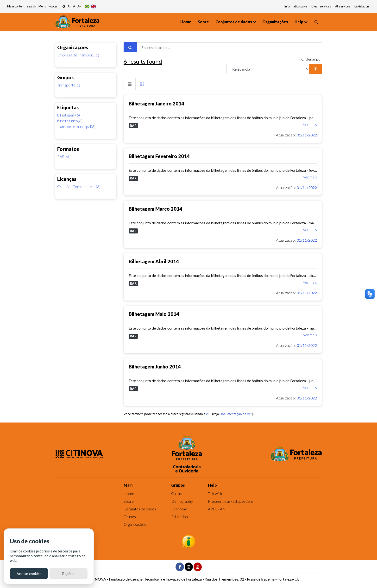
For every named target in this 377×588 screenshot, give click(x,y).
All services (343, 6)
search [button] (31, 6)
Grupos (130, 517)
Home (186, 22)
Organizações (275, 22)
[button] (64, 7)
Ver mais (310, 124)
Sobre (203, 22)
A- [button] (69, 6)
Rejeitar (69, 574)
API (209, 414)
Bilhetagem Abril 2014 (154, 261)
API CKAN (217, 509)
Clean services (321, 6)
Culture (177, 493)
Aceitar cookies (29, 574)
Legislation (362, 6)
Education (179, 517)
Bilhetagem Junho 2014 (155, 367)
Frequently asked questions (231, 501)
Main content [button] (16, 6)
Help (299, 22)
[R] (268, 69)
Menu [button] (42, 6)
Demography (182, 501)
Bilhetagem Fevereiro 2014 (159, 156)
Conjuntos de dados (234, 22)
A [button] (74, 6)
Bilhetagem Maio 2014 (154, 314)
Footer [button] (53, 6)
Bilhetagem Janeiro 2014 (156, 104)
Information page (296, 6)
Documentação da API (236, 414)
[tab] (130, 84)
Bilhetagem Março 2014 (155, 209)
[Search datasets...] (229, 47)
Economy (179, 509)
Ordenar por (312, 59)
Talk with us (217, 493)
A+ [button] (79, 6)
